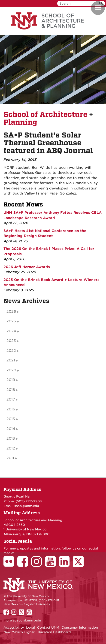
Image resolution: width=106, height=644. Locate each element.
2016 (11, 409)
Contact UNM (48, 627)
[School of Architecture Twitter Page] (80, 565)
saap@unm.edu (27, 506)
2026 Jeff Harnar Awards (27, 267)
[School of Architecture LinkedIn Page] (66, 565)
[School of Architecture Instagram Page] (38, 565)
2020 (11, 370)
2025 (11, 321)
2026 (11, 312)
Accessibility (14, 627)
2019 (11, 380)
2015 (11, 419)
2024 (11, 331)
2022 (11, 351)
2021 (11, 360)
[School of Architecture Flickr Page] (10, 565)
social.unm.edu (29, 620)
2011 (10, 458)
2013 (11, 438)
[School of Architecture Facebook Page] (24, 565)
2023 (11, 341)
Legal (30, 627)
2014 (11, 429)
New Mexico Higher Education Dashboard (37, 632)
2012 (11, 448)
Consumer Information (80, 627)
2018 (11, 390)
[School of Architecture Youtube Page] (52, 565)
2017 (11, 399)
